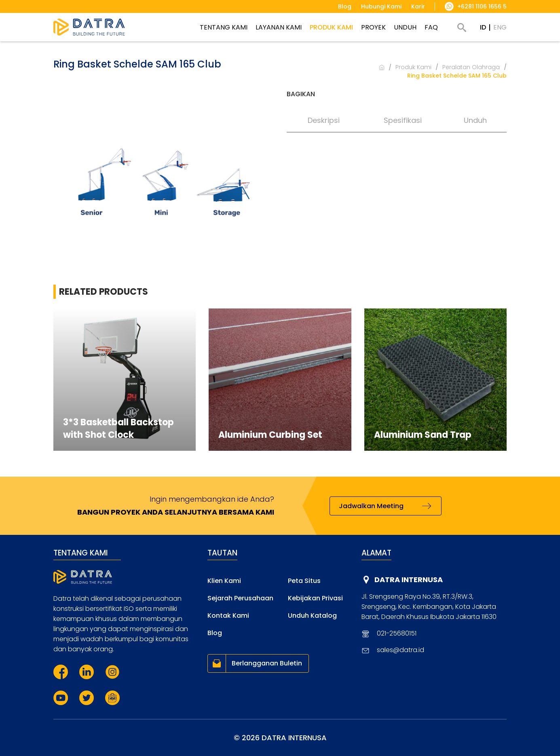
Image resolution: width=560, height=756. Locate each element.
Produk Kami (413, 67)
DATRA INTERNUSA (409, 580)
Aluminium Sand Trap (423, 435)
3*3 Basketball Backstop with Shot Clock (118, 429)
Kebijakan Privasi (315, 598)
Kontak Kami (228, 616)
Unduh (475, 120)
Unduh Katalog (312, 616)
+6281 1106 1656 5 (482, 6)
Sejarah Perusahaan (240, 598)
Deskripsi (324, 120)
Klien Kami (224, 581)
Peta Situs (304, 581)
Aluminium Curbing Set (270, 435)
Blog (215, 633)
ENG (500, 27)
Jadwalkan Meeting (371, 506)
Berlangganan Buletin (267, 663)
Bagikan (301, 94)
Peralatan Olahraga (471, 67)
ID (483, 27)
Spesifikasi (403, 120)
